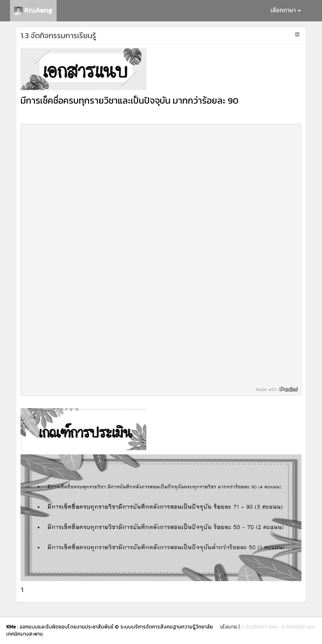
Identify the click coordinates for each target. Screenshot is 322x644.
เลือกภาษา (286, 10)
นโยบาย (229, 627)
